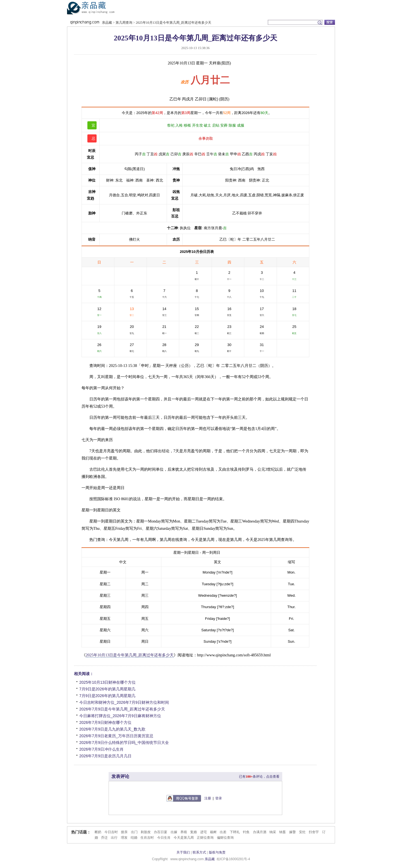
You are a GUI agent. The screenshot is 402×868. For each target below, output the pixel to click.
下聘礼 (235, 832)
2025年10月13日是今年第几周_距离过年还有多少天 (174, 23)
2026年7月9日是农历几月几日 (105, 756)
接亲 (124, 832)
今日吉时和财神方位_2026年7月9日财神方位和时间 (124, 702)
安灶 (302, 832)
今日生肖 (164, 838)
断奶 (98, 832)
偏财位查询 (225, 838)
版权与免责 (217, 852)
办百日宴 (161, 832)
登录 (219, 798)
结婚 (134, 838)
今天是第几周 (184, 838)
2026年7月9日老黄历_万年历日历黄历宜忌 (116, 736)
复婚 (193, 832)
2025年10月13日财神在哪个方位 (107, 682)
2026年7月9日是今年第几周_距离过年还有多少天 (122, 709)
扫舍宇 (314, 832)
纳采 (273, 832)
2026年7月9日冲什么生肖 (101, 749)
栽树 (213, 832)
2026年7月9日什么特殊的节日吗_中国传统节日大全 (124, 743)
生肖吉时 (147, 838)
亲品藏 (99, 9)
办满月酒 (260, 832)
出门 (134, 832)
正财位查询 (205, 838)
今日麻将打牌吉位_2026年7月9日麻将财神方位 (120, 716)
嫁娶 (293, 832)
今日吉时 (111, 832)
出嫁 (174, 832)
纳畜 (283, 832)
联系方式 (199, 852)
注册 (208, 798)
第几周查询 (124, 23)
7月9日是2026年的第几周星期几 (107, 689)
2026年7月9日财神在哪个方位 (105, 722)
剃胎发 (146, 832)
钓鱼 (246, 832)
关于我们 (183, 852)
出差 (223, 832)
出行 (114, 838)
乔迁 (104, 838)
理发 (124, 838)
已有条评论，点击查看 (259, 777)
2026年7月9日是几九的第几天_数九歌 (112, 729)
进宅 (204, 832)
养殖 (184, 832)
